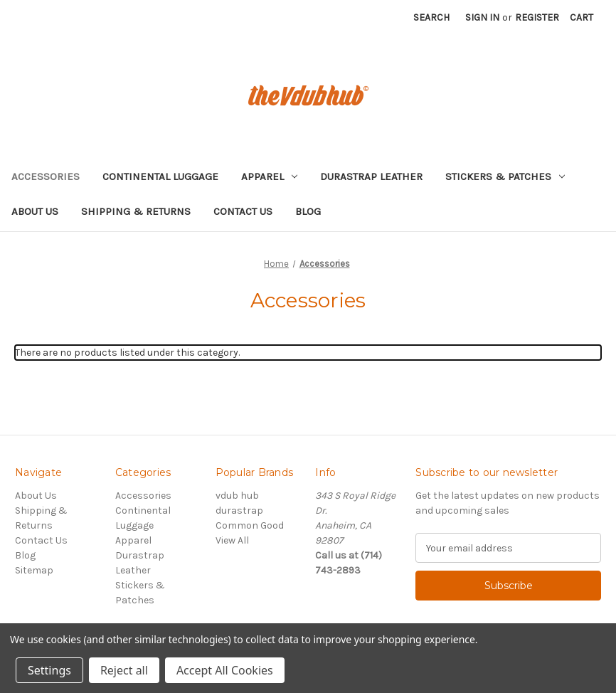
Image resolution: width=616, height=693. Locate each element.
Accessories (46, 176)
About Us (35, 211)
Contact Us (243, 211)
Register (537, 17)
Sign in (482, 17)
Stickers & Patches (505, 176)
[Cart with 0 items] (582, 17)
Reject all (124, 670)
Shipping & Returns (136, 211)
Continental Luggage (160, 176)
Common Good (250, 525)
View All (232, 540)
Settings (49, 670)
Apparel (269, 176)
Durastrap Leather (371, 176)
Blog (308, 211)
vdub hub (237, 496)
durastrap (239, 511)
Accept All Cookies (225, 670)
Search (431, 17)
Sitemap (34, 570)
